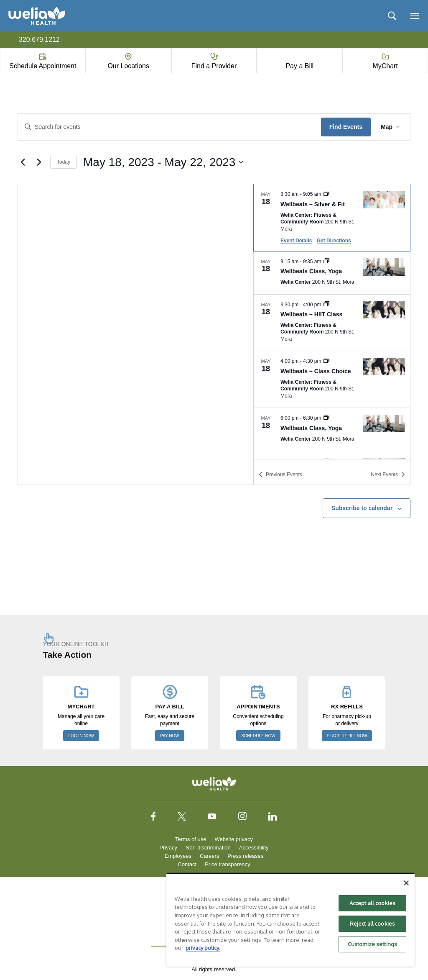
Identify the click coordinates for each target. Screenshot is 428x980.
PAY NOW (170, 736)
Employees (178, 856)
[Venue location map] (136, 334)
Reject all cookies (372, 924)
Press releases (245, 856)
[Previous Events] (23, 162)
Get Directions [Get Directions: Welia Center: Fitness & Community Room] (334, 241)
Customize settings (372, 944)
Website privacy (234, 839)
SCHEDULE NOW (258, 736)
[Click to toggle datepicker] (163, 162)
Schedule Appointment (43, 66)
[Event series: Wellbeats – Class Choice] (326, 361)
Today (64, 162)
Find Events (346, 127)
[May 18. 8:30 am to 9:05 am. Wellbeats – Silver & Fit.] (332, 217)
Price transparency (227, 864)
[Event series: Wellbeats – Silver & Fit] (326, 194)
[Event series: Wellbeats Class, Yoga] (326, 262)
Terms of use (191, 839)
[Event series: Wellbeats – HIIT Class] (326, 305)
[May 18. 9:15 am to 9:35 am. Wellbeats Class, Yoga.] (332, 273)
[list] (332, 321)
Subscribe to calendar (362, 508)
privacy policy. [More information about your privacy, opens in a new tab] (203, 948)
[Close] (406, 883)
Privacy (168, 848)
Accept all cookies (372, 903)
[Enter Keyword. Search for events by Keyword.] (169, 127)
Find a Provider (214, 66)
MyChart (385, 66)
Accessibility (254, 848)
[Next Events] (39, 162)
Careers (209, 856)
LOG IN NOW (81, 736)
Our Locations (128, 66)
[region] (290, 920)
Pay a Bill (299, 66)
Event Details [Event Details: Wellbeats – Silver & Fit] (296, 241)
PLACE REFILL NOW (347, 736)
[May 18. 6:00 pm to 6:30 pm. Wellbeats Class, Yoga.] (332, 429)
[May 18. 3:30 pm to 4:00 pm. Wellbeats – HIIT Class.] (332, 323)
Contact (187, 864)
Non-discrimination (208, 848)
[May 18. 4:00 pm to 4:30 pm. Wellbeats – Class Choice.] (332, 379)
